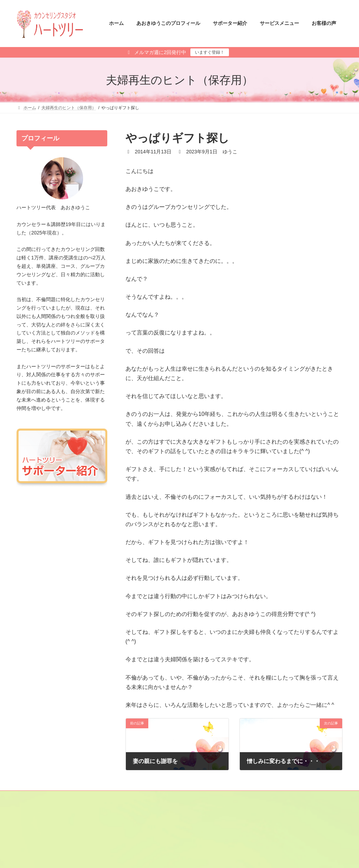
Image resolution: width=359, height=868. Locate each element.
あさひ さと (202, 841)
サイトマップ (88, 797)
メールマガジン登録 (42, 797)
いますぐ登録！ (210, 52)
